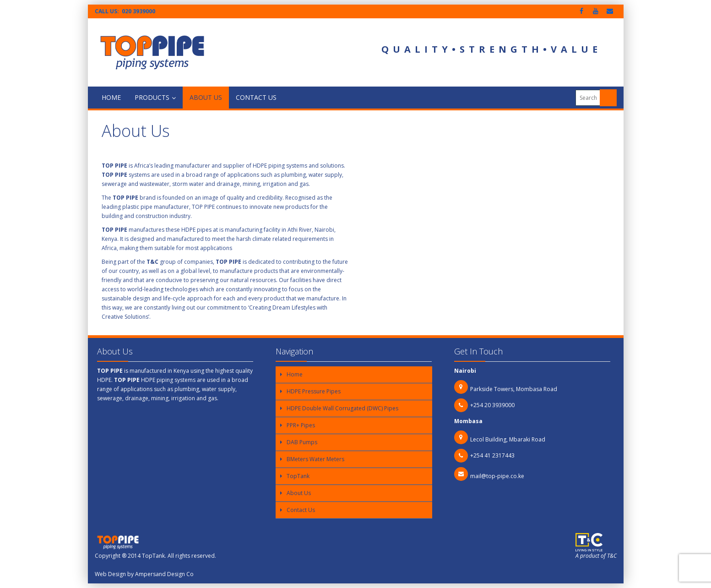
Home (111, 97)
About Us (206, 97)
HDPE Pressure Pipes (314, 391)
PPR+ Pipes (301, 425)
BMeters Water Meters (315, 459)
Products (155, 97)
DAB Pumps (302, 442)
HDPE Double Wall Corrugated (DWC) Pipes (342, 408)
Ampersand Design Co (164, 574)
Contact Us (256, 97)
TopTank (298, 476)
